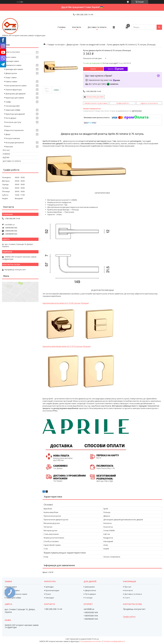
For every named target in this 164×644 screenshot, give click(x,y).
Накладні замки (12, 61)
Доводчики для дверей (15, 94)
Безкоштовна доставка (95, 97)
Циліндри (50, 587)
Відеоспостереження (14, 130)
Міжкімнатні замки (13, 65)
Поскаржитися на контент (91, 641)
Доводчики (90, 587)
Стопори (89, 598)
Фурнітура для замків (15, 98)
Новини (6, 154)
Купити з (116, 69)
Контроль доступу (13, 122)
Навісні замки (11, 81)
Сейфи (8, 102)
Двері (8, 134)
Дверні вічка (90, 590)
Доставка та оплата (97, 27)
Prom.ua (96, 639)
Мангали (9, 147)
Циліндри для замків (14, 69)
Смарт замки (11, 77)
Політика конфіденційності (114, 641)
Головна (61, 27)
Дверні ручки (72, 45)
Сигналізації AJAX (13, 106)
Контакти (77, 27)
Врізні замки (11, 57)
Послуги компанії (13, 138)
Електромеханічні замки (16, 86)
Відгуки (6, 158)
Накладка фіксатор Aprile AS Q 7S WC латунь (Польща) (66, 303)
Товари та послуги (56, 45)
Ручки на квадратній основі (93, 45)
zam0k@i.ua (10, 225)
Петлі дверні (11, 118)
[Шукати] (159, 27)
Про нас (6, 150)
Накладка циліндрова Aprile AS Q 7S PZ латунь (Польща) (67, 346)
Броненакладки (52, 590)
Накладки (50, 598)
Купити (93, 69)
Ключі (8, 126)
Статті (127, 598)
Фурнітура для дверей (15, 114)
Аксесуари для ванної (15, 143)
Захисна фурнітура (14, 90)
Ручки (48, 594)
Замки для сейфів (13, 110)
